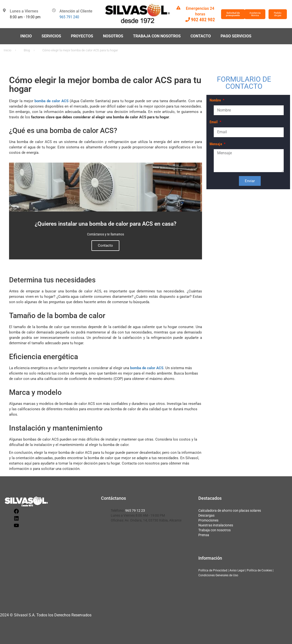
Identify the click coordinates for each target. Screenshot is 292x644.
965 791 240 (69, 17)
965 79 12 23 (135, 511)
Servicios (51, 36)
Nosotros (113, 36)
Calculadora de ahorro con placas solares (230, 511)
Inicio (26, 36)
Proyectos (82, 36)
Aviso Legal (237, 570)
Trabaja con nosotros (157, 36)
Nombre (216, 100)
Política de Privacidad (213, 570)
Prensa (204, 535)
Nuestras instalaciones (216, 525)
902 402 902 (203, 20)
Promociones (208, 520)
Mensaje (216, 144)
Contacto (201, 36)
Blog (27, 50)
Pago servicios (236, 36)
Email (214, 122)
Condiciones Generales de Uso (218, 575)
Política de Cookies (259, 570)
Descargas (206, 515)
